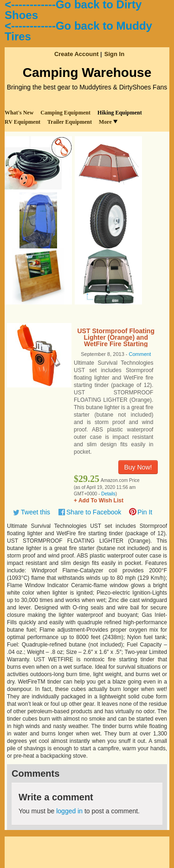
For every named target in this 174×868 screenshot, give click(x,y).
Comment (140, 354)
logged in (69, 811)
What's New (19, 113)
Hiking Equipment (120, 113)
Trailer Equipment (70, 122)
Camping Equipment (65, 113)
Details (108, 494)
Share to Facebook (94, 512)
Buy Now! (138, 467)
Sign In (114, 54)
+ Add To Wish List (99, 501)
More (108, 122)
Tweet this (35, 512)
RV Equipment (23, 122)
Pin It (145, 512)
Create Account (77, 54)
